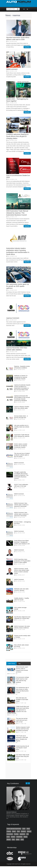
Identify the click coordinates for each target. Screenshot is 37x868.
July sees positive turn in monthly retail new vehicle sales (22, 427)
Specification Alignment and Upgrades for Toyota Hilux (22, 618)
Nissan (25, 837)
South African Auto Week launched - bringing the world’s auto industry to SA (22, 542)
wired (22, 840)
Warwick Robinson (12, 812)
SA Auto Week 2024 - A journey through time (21, 417)
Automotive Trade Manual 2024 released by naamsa (22, 435)
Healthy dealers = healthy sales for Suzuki (22, 599)
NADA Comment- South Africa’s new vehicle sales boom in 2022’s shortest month (22, 571)
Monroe (29, 831)
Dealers (13, 837)
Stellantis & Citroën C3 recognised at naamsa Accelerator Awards (21, 377)
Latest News (12, 663)
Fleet (18, 831)
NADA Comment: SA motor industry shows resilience (22, 627)
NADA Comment (19, 463)
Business (23, 831)
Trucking (16, 834)
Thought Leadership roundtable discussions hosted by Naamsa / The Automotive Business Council (21, 475)
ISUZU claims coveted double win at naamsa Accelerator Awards (21, 446)
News (28, 829)
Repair (14, 831)
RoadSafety (19, 837)
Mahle (18, 840)
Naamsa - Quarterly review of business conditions (22, 367)
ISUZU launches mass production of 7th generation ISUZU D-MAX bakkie (22, 561)
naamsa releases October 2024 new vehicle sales (22, 407)
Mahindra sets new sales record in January (21, 590)
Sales (8, 837)
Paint (13, 840)
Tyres (24, 829)
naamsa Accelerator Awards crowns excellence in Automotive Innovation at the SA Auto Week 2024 (22, 387)
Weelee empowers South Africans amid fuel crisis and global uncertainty (23, 729)
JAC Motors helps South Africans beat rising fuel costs (23, 756)
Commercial (10, 834)
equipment (22, 834)
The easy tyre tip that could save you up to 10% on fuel (22, 720)
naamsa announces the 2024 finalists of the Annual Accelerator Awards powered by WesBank (22, 398)
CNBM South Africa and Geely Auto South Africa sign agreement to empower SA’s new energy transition (18, 710)
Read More (27, 47)
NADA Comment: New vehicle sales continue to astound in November (21, 505)
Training (9, 831)
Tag (19, 663)
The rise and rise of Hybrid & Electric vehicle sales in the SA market (22, 455)
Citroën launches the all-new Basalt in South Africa (23, 748)
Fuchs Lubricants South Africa (14, 829)
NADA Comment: (19, 550)
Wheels (9, 840)
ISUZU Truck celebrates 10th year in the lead (21, 485)
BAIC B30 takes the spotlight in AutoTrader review (22, 700)
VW (27, 834)
